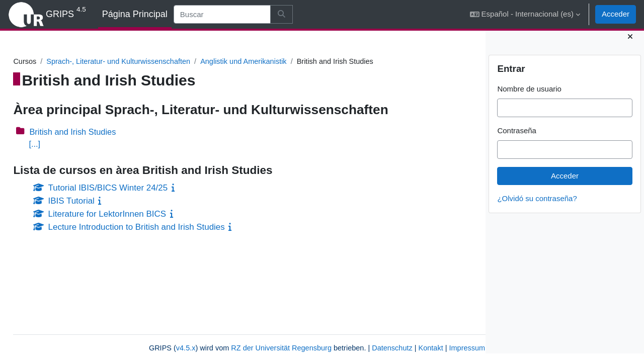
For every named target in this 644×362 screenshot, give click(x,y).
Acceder (616, 14)
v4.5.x (115, 348)
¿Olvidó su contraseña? (537, 207)
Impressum (406, 348)
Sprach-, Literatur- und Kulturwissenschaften (144, 62)
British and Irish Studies (97, 132)
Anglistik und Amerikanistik (274, 62)
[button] (525, 14)
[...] (57, 145)
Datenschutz (329, 348)
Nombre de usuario (529, 97)
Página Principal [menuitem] (135, 14)
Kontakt (369, 348)
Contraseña (517, 139)
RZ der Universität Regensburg (214, 348)
